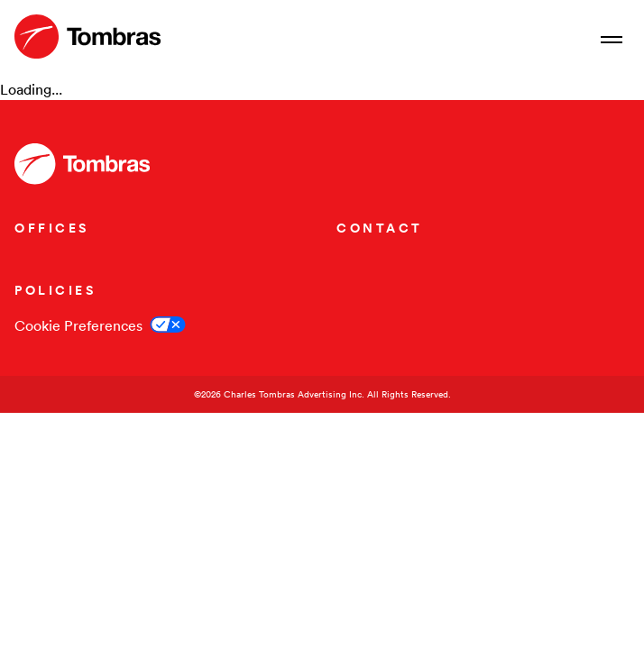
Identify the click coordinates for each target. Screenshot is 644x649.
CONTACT (380, 228)
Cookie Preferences (78, 325)
